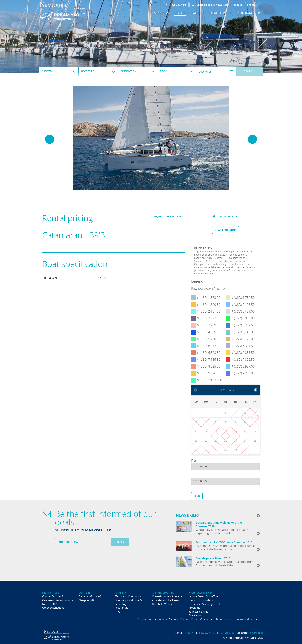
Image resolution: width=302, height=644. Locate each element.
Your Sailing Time (198, 612)
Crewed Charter (220, 13)
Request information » (168, 216)
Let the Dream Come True (204, 596)
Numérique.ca (256, 633)
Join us (238, 5)
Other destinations (53, 608)
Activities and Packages (165, 600)
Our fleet (180, 13)
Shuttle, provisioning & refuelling (129, 602)
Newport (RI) (50, 604)
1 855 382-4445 (176, 5)
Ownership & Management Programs (204, 606)
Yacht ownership (248, 13)
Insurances (122, 608)
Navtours (70, 11)
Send (197, 496)
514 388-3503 (227, 633)
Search (249, 71)
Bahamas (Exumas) (90, 596)
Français (252, 5)
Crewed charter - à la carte (167, 596)
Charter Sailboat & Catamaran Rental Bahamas (58, 598)
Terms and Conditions (128, 596)
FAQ (118, 612)
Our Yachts (195, 615)
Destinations (160, 13)
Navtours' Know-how (201, 600)
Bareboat (198, 13)
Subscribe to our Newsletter (210, 5)
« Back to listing (226, 230)
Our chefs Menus (162, 604)
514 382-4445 (189, 633)
